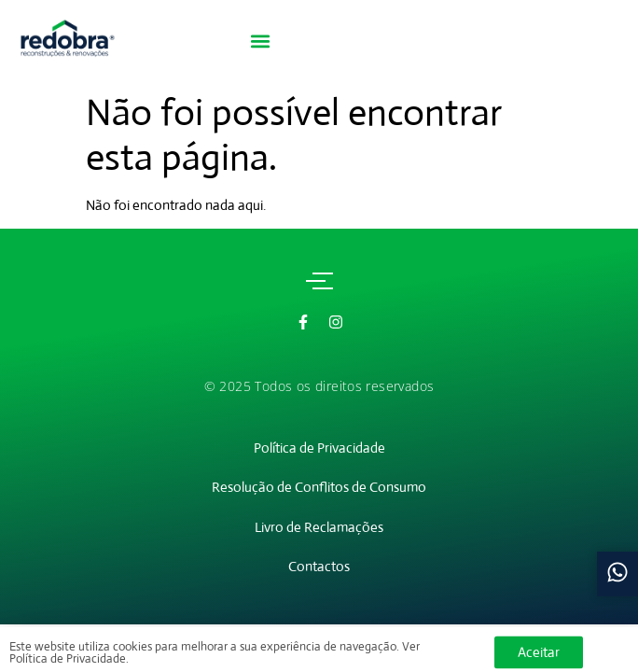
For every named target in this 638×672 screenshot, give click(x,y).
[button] (260, 42)
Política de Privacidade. (69, 662)
